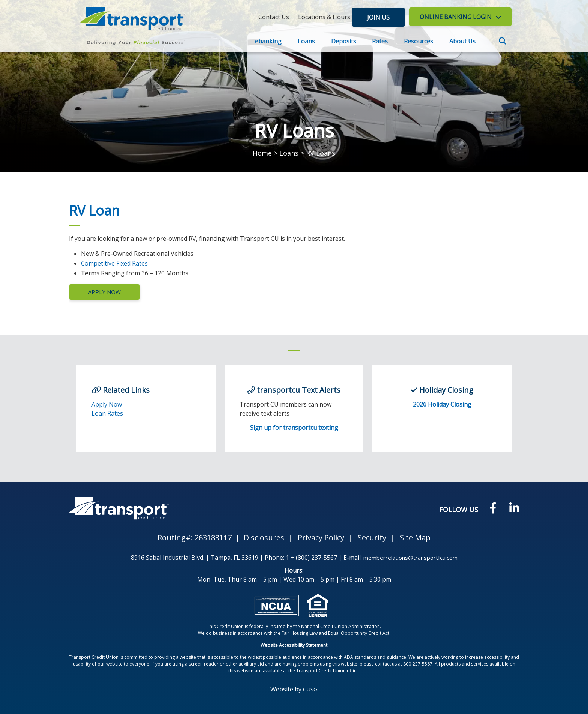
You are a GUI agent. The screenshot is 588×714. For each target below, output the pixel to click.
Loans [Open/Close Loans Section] (306, 41)
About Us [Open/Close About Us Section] (462, 41)
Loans (289, 153)
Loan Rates (107, 413)
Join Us (380, 17)
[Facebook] (493, 508)
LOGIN (456, 17)
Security (372, 538)
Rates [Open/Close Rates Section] (380, 41)
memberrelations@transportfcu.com (410, 558)
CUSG (310, 689)
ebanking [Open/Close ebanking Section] (268, 41)
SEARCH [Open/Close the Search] (503, 42)
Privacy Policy (321, 538)
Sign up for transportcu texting (294, 427)
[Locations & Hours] (324, 17)
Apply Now (104, 292)
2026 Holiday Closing (442, 404)
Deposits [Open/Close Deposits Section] (344, 41)
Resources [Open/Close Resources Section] (418, 41)
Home (262, 153)
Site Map (415, 538)
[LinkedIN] (514, 508)
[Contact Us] (274, 17)
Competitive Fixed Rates (114, 263)
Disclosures (264, 538)
